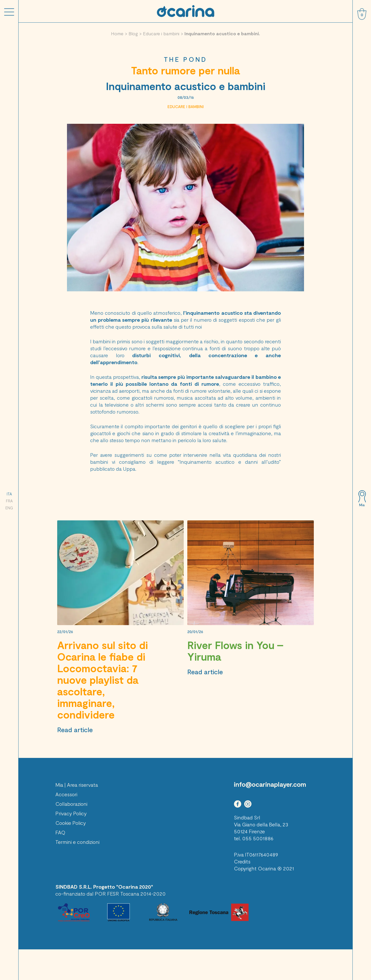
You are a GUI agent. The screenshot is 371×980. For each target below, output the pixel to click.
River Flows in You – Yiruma (235, 651)
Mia (362, 505)
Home (117, 33)
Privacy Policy (71, 813)
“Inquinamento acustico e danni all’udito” (229, 462)
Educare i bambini (161, 33)
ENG (9, 508)
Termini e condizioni (77, 842)
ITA (9, 494)
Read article (75, 730)
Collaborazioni (71, 804)
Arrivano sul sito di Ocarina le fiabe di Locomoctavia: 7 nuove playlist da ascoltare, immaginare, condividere (103, 680)
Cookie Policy (71, 823)
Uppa (129, 469)
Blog (133, 33)
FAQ (60, 832)
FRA (9, 501)
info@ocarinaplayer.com (270, 784)
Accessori (66, 794)
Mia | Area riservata (77, 785)
